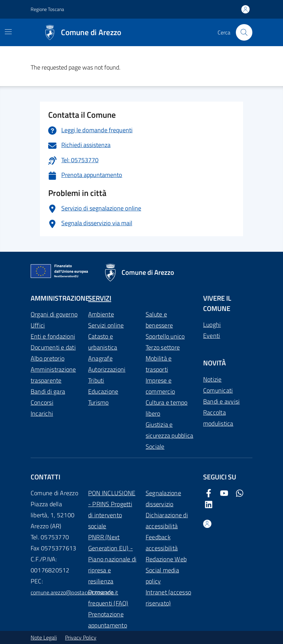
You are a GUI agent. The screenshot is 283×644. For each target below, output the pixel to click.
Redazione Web (166, 559)
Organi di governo (54, 314)
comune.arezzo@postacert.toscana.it (74, 592)
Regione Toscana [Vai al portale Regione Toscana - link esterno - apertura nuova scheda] (47, 9)
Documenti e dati (53, 347)
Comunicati (218, 390)
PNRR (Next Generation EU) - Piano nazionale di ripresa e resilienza (112, 559)
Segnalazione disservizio (163, 498)
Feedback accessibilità (162, 543)
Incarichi (42, 413)
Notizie (212, 379)
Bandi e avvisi (221, 401)
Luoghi (212, 325)
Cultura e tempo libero (167, 408)
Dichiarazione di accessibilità (167, 521)
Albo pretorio (48, 358)
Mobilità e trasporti (159, 364)
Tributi (96, 380)
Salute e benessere (159, 320)
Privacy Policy (81, 637)
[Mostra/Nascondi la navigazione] (8, 32)
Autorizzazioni (107, 369)
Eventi (212, 336)
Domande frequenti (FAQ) (108, 598)
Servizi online (106, 325)
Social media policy (162, 576)
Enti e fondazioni (53, 336)
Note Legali (44, 637)
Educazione (103, 391)
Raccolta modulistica (218, 418)
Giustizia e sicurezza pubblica (169, 430)
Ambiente (101, 314)
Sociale (155, 446)
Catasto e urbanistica (103, 342)
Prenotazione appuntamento (108, 620)
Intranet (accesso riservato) (168, 598)
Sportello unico (165, 336)
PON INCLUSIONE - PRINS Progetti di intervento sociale (112, 510)
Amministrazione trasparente (53, 375)
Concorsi (42, 402)
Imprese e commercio (160, 386)
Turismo (98, 402)
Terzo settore (163, 347)
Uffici (38, 325)
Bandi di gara (48, 391)
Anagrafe (100, 358)
